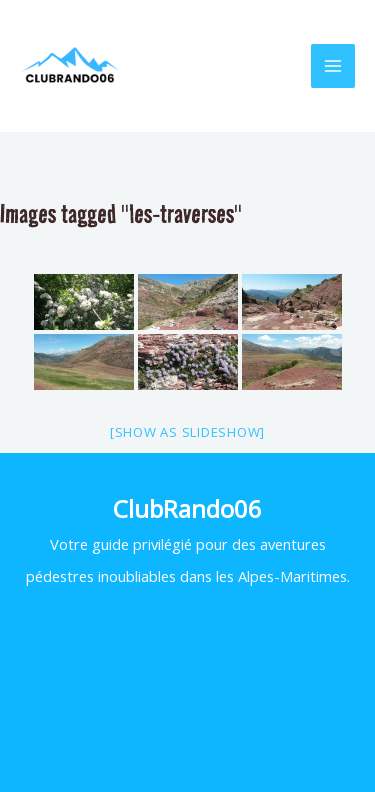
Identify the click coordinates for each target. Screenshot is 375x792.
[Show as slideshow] (187, 432)
